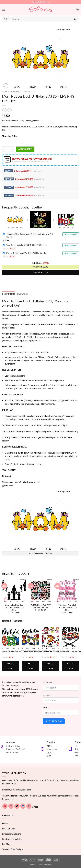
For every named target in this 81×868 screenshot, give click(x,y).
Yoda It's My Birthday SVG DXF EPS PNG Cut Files (27, 245)
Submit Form (54, 721)
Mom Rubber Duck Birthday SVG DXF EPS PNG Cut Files (30, 235)
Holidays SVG (15, 92)
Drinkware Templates (12, 839)
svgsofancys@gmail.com (20, 789)
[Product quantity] (8, 149)
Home (5, 92)
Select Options (71, 234)
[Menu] (4, 10)
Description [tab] (8, 294)
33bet (35, 807)
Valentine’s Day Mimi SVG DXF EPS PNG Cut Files (67, 607)
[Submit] (75, 19)
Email (45, 707)
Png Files (6, 844)
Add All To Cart (40, 272)
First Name (47, 682)
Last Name (47, 695)
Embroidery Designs (12, 834)
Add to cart (25, 149)
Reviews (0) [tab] (21, 294)
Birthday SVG (29, 92)
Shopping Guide (10, 136)
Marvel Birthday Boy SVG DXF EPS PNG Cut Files (26, 253)
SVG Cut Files (8, 828)
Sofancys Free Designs (13, 849)
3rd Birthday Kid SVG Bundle (54, 651)
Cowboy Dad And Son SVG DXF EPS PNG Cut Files (14, 607)
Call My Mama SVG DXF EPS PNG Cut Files (41, 606)
